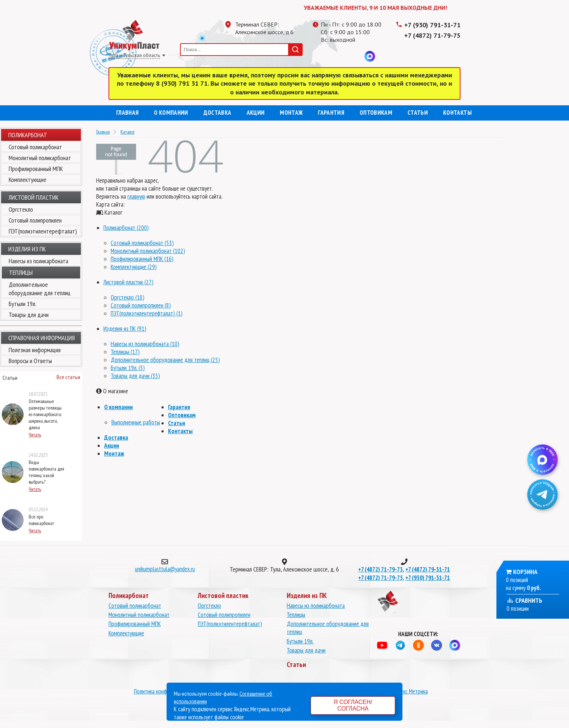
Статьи (418, 113)
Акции (256, 113)
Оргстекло (21, 209)
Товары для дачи (29, 315)
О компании (171, 113)
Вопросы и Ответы (30, 361)
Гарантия (331, 113)
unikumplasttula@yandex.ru (165, 569)
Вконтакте (355, 56)
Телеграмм (326, 56)
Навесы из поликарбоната (38, 261)
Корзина (525, 572)
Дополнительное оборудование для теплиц (40, 289)
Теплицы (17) (125, 352)
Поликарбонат (28, 135)
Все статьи (68, 377)
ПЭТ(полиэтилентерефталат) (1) (147, 313)
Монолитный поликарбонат (40, 158)
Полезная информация (35, 350)
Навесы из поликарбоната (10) (145, 344)
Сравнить (524, 600)
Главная (127, 113)
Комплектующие (28, 180)
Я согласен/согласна (353, 705)
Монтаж (291, 113)
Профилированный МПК (36, 169)
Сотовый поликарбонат (35, 147)
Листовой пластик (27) (128, 282)
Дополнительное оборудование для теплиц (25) (165, 360)
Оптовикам (376, 113)
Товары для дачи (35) (135, 376)
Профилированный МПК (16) (142, 259)
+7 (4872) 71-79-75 (432, 35)
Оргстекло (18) (128, 297)
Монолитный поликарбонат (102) (148, 251)
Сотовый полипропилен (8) (141, 305)
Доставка (218, 113)
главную (136, 196)
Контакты (457, 113)
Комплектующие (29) (134, 267)
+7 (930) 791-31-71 (432, 25)
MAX (370, 56)
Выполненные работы (136, 422)
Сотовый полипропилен (35, 220)
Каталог (128, 132)
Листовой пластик (33, 197)
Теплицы (296, 615)
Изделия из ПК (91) (125, 329)
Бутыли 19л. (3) (128, 368)
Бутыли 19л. (22, 304)
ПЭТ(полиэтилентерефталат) (43, 231)
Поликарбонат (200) (126, 228)
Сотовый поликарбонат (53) (142, 243)
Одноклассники (341, 56)
